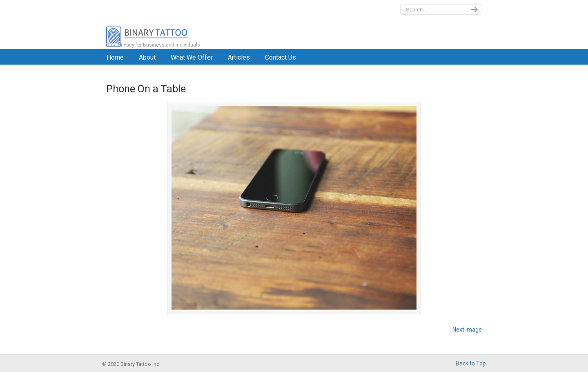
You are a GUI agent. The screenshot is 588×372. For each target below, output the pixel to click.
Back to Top (471, 363)
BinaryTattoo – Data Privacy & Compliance (182, 25)
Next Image (467, 330)
